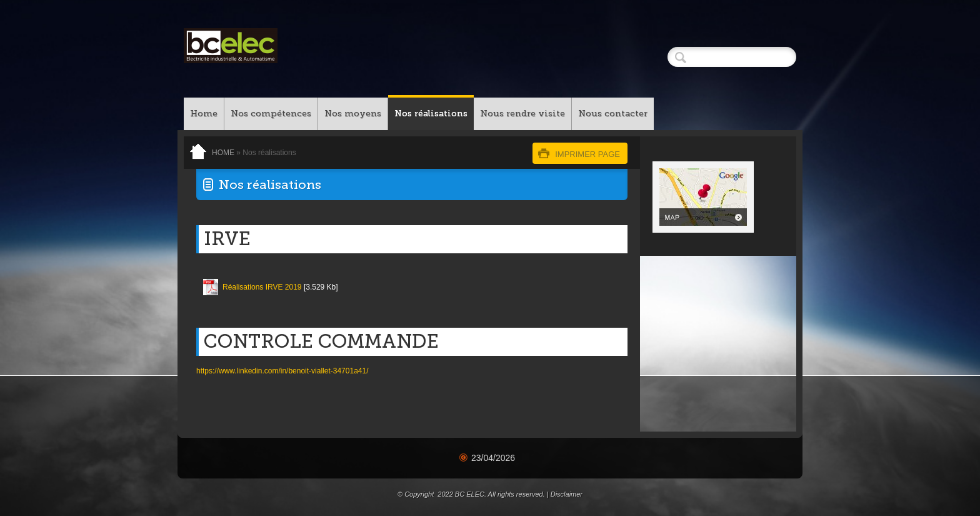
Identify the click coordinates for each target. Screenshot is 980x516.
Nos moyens (353, 114)
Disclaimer (567, 494)
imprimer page (587, 154)
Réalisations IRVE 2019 (262, 287)
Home (204, 114)
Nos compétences (271, 114)
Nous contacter (613, 114)
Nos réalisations (431, 114)
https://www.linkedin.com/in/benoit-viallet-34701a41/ (282, 371)
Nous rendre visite (522, 114)
